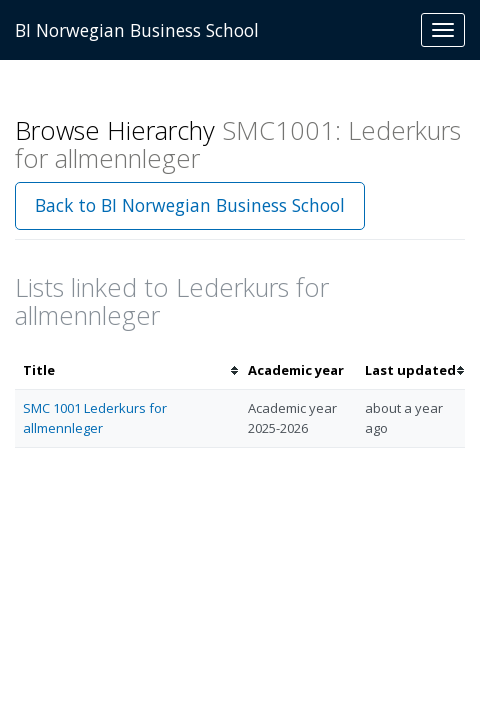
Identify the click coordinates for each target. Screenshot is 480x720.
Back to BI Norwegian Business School (190, 205)
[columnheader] (127, 370)
